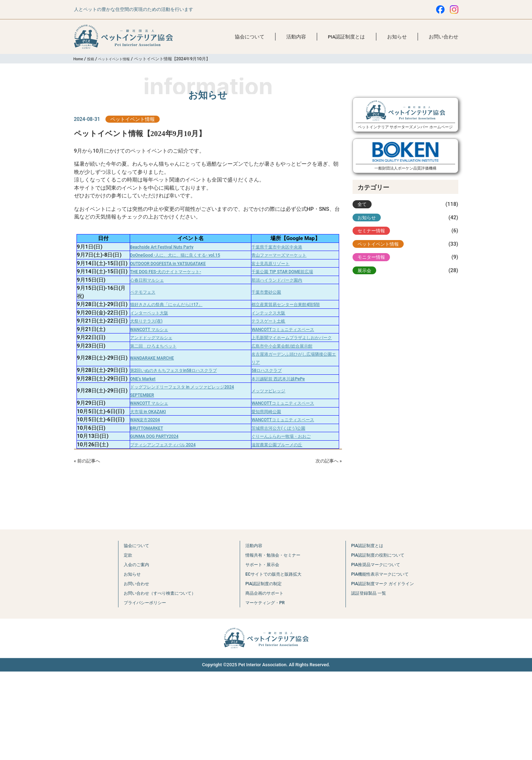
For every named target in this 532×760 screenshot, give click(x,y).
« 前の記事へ (89, 548)
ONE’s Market (138, 446)
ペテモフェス (138, 316)
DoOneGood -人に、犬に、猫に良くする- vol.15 (178, 259)
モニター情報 (373, 265)
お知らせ (397, 37)
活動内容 (296, 37)
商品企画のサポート (264, 681)
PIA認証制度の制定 (262, 672)
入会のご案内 (128, 653)
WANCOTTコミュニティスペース (288, 377)
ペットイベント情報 (120, 59)
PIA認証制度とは (347, 37)
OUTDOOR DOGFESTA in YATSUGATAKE (169, 275)
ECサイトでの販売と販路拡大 (275, 662)
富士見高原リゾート (273, 275)
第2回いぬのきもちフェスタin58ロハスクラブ (176, 430)
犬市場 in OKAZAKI (144, 486)
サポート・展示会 (261, 653)
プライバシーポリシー (138, 691)
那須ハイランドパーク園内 (281, 304)
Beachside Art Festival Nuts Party (162, 247)
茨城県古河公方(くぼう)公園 (282, 515)
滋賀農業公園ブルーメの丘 (281, 532)
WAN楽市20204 (141, 503)
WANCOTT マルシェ (146, 377)
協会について (250, 37)
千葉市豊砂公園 (267, 316)
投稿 (93, 59)
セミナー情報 (373, 236)
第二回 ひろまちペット (151, 401)
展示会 (365, 279)
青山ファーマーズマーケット (283, 259)
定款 (117, 643)
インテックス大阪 (270, 348)
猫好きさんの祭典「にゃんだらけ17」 (167, 332)
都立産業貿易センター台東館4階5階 (292, 332)
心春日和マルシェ (143, 304)
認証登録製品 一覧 (369, 681)
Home (79, 59)
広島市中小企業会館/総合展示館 (287, 401)
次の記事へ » (326, 548)
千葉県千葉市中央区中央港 (281, 247)
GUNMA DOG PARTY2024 (152, 523)
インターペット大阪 (146, 348)
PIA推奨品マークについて (378, 653)
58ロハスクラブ (268, 430)
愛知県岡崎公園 (267, 486)
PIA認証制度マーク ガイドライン (387, 672)
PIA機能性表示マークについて (383, 662)
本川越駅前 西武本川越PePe (282, 446)
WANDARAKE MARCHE (149, 413)
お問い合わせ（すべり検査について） (157, 681)
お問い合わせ (444, 37)
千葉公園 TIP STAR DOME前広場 (287, 291)
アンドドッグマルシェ (148, 389)
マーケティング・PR (264, 691)
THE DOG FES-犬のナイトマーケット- (166, 291)
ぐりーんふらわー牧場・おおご (286, 523)
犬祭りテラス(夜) (142, 364)
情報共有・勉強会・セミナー (274, 643)
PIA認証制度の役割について (381, 643)
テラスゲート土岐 (270, 364)
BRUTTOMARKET (143, 515)
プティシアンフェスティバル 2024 (163, 532)
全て (363, 208)
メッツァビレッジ (270, 462)
